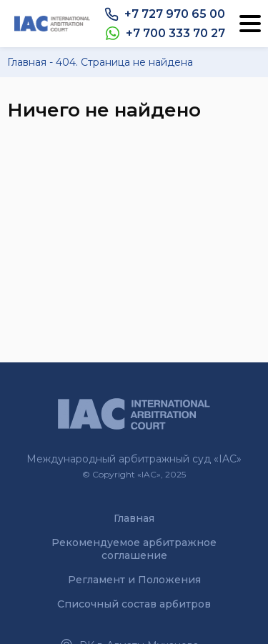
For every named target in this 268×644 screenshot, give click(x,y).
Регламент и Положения (134, 580)
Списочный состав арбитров (134, 604)
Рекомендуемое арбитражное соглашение (134, 549)
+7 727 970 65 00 (175, 14)
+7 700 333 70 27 (175, 33)
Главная (134, 518)
